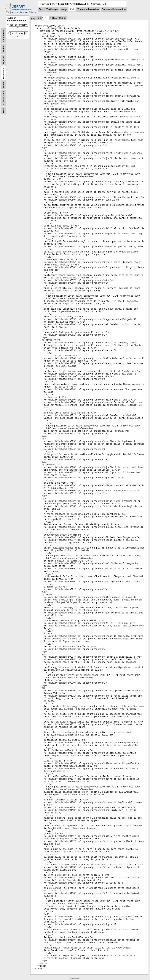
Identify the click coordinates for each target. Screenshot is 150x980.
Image (64, 9)
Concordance (4, 98)
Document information (114, 9)
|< (38, 18)
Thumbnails (4, 36)
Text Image (52, 9)
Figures (4, 60)
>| (65, 18)
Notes (4, 85)
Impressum (75, 978)
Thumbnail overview (88, 9)
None (4, 111)
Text (41, 9)
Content (4, 49)
